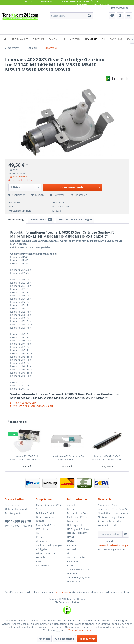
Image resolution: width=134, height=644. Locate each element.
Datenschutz (74, 581)
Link (69, 553)
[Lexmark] (91, 39)
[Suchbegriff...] (71, 16)
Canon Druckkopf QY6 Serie (48, 507)
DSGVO (40, 521)
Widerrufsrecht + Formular (46, 555)
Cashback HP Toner (78, 517)
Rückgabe (42, 549)
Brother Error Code (78, 513)
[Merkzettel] (112, 16)
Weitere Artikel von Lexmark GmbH (32, 406)
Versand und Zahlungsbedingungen (49, 543)
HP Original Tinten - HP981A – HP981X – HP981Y (78, 533)
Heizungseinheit (76, 525)
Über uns (72, 574)
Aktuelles (72, 505)
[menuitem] (71, 16)
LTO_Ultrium (43, 529)
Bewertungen (41, 220)
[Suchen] (90, 16)
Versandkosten (63, 592)
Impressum (42, 565)
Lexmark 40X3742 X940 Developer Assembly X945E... (107, 458)
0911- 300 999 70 (18, 521)
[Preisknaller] (20, 39)
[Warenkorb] (129, 16)
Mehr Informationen (79, 630)
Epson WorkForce (46, 525)
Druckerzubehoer (46, 517)
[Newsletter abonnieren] (126, 534)
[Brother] (38, 39)
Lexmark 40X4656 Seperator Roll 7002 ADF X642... (67, 458)
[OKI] (103, 39)
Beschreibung (16, 220)
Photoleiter (73, 561)
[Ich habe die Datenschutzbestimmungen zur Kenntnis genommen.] (99, 541)
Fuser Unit (73, 521)
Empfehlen (79, 195)
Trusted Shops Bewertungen (75, 220)
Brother (71, 509)
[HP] (63, 39)
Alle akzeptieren (64, 639)
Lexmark (72, 549)
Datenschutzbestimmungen (114, 545)
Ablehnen (44, 639)
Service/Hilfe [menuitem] (120, 8)
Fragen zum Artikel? (23, 403)
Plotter (71, 565)
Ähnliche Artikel (17, 422)
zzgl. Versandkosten (18, 177)
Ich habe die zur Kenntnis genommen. (114, 545)
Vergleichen (17, 195)
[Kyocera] (75, 39)
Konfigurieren (87, 639)
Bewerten (58, 195)
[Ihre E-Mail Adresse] (110, 534)
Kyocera (71, 545)
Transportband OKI (78, 569)
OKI (38, 533)
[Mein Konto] (120, 16)
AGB (38, 561)
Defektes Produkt (46, 513)
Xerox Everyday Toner (79, 577)
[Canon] (53, 39)
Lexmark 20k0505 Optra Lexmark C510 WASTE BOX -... (27, 458)
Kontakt (40, 537)
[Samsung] (116, 39)
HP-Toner (72, 541)
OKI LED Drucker (76, 557)
